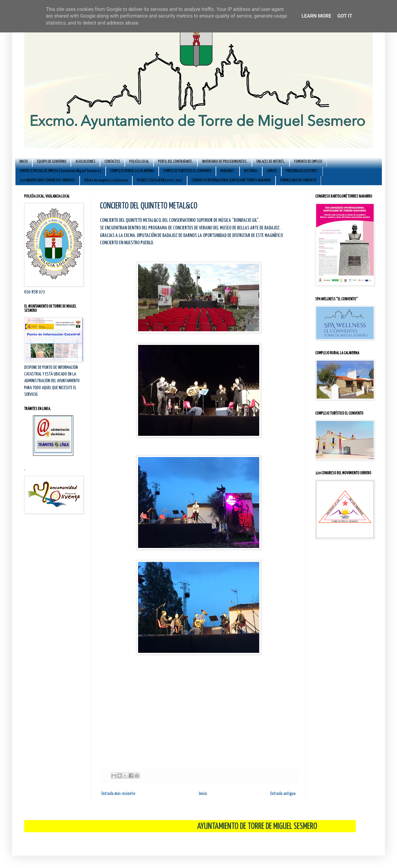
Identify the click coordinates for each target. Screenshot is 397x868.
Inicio (203, 794)
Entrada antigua (283, 794)
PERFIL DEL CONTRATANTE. (175, 162)
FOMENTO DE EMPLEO (308, 162)
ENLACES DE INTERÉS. (271, 162)
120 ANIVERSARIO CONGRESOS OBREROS (47, 180)
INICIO (24, 162)
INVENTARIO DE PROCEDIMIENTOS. (225, 162)
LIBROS (272, 171)
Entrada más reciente (118, 794)
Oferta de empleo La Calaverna (106, 180)
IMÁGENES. (228, 171)
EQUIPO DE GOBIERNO (52, 162)
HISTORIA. (251, 171)
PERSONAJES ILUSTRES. (302, 171)
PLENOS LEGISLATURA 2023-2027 (160, 180)
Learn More (316, 16)
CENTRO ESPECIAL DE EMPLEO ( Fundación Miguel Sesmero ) (60, 171)
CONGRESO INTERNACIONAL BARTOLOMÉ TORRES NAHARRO (231, 180)
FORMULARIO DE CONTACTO (298, 180)
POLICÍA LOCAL (139, 162)
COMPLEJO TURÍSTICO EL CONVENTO (187, 171)
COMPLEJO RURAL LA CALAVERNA (132, 171)
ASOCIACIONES (85, 162)
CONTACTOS (112, 162)
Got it (345, 16)
